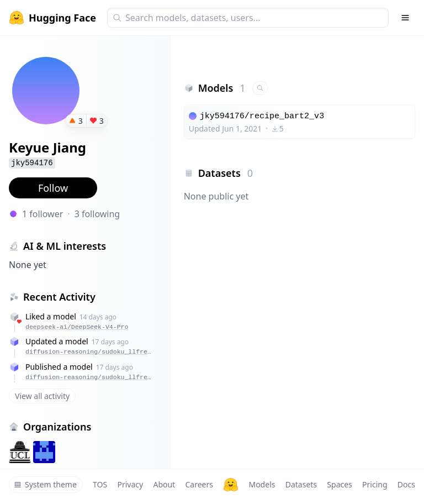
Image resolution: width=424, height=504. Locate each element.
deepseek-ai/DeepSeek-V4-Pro (77, 327)
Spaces (339, 484)
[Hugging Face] (231, 485)
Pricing (375, 484)
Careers (199, 484)
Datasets (301, 484)
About (164, 484)
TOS (100, 484)
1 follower (43, 214)
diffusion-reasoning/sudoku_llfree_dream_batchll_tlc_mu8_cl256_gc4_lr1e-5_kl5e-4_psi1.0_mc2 (89, 352)
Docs (406, 484)
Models (262, 484)
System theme (45, 484)
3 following (97, 214)
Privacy (130, 484)
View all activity (42, 396)
